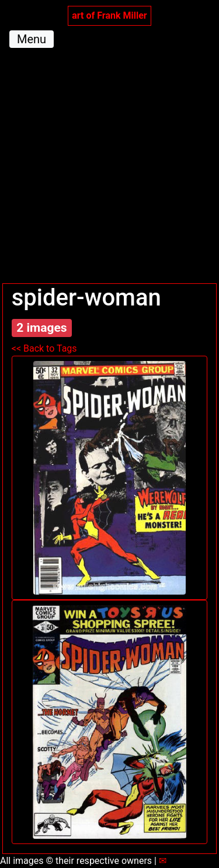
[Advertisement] (109, 168)
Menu (32, 39)
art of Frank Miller (109, 15)
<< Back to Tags (44, 348)
